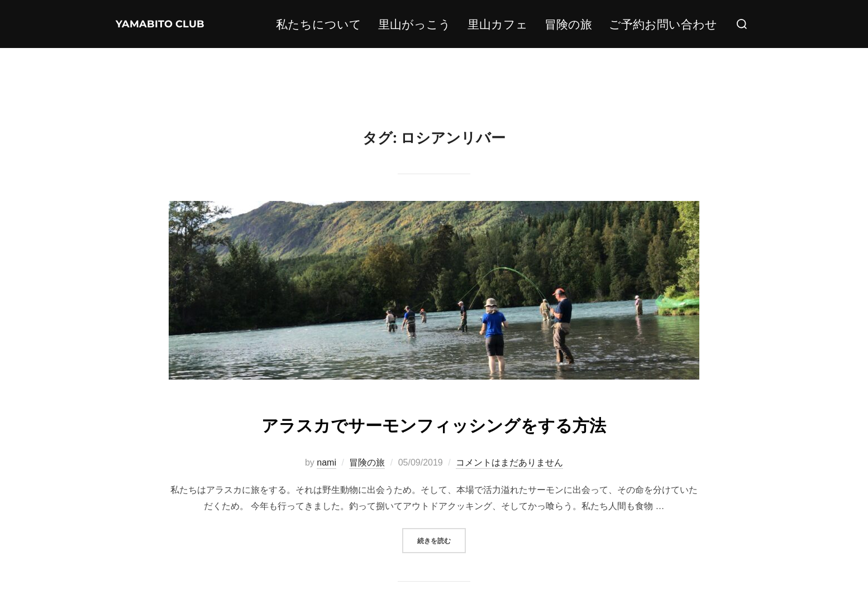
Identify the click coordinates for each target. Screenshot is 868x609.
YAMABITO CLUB (148, 24)
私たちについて (319, 24)
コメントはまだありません (509, 462)
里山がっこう (414, 24)
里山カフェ (498, 24)
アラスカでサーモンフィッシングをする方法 (434, 423)
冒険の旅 (568, 24)
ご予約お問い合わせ (663, 24)
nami (326, 462)
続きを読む (442, 540)
